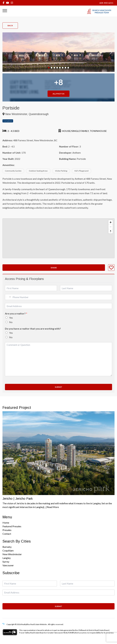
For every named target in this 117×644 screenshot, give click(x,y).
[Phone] (59, 297)
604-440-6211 (106, 3)
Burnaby (7, 547)
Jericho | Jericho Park (18, 499)
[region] (59, 238)
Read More (53, 507)
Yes (11, 318)
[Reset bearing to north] (111, 231)
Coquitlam (8, 550)
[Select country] (8, 297)
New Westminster (12, 554)
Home (6, 523)
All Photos (59, 94)
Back (10, 26)
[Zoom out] (111, 227)
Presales (7, 530)
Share (54, 268)
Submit (59, 387)
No (11, 322)
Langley (7, 558)
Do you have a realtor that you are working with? (33, 329)
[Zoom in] (111, 222)
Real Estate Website (39, 624)
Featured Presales (12, 526)
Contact (7, 534)
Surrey (6, 562)
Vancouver (8, 565)
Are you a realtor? (16, 313)
